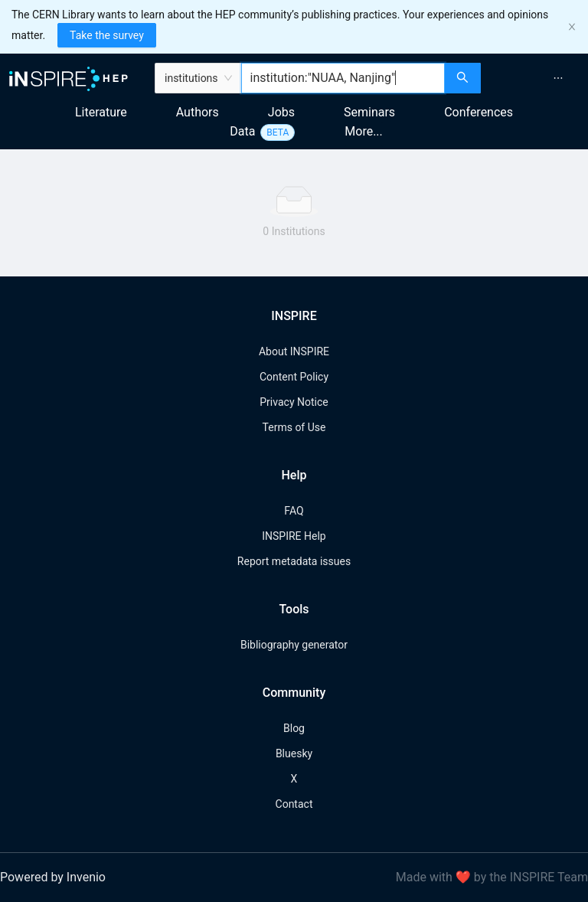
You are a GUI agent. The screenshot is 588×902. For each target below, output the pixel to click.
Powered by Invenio (53, 877)
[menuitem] (558, 78)
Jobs (281, 112)
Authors (198, 112)
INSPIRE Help (294, 536)
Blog (294, 728)
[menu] (536, 78)
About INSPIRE (294, 351)
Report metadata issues (294, 561)
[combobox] (343, 78)
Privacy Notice (294, 402)
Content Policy (294, 377)
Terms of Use (294, 427)
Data (242, 131)
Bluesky (294, 753)
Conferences (479, 112)
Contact (294, 804)
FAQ (294, 511)
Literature (101, 112)
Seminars (369, 112)
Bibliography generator (294, 645)
